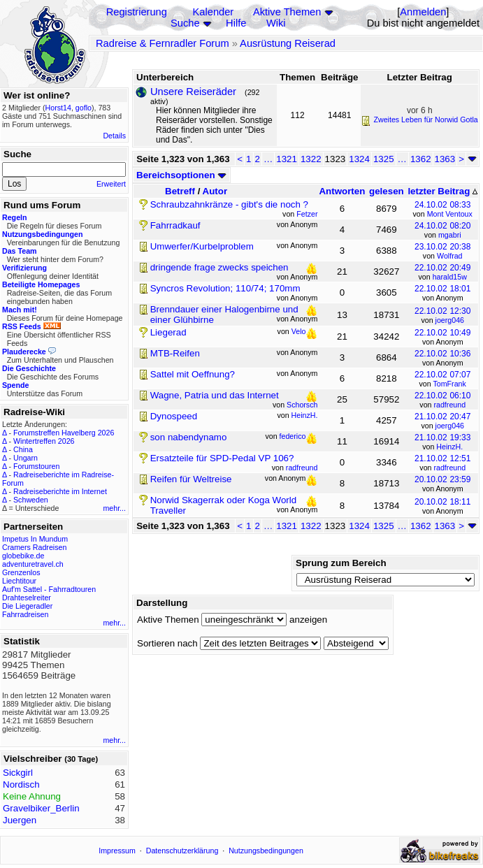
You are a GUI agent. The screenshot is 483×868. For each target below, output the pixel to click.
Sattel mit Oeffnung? (193, 374)
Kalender (214, 12)
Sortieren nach (167, 643)
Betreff (180, 191)
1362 (421, 159)
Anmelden (423, 12)
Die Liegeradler (27, 606)
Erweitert (111, 184)
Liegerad (168, 332)
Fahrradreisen (25, 614)
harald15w (450, 277)
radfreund (449, 405)
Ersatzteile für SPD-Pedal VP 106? (222, 458)
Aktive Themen (287, 12)
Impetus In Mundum (35, 539)
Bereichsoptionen (181, 175)
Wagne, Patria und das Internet (215, 395)
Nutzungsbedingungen (266, 851)
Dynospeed (174, 416)
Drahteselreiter (27, 598)
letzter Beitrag (442, 191)
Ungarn (26, 458)
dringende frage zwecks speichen (219, 267)
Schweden (31, 500)
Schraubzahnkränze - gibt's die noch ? (229, 204)
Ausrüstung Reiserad (288, 43)
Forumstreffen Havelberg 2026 (64, 433)
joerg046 (450, 320)
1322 (311, 159)
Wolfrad (450, 256)
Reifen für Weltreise (191, 479)
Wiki (276, 23)
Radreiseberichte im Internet (60, 491)
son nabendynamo (189, 437)
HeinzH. (449, 447)
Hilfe (236, 23)
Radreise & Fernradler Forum (163, 43)
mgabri (450, 235)
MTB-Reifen (175, 353)
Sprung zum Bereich (341, 563)
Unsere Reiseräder (193, 92)
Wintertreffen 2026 (44, 441)
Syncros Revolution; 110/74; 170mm (225, 288)
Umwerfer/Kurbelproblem (202, 246)
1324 (359, 159)
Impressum (117, 851)
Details (114, 136)
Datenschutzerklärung (182, 851)
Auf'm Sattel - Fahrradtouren (49, 589)
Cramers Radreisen (34, 547)
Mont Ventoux (450, 214)
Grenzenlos (21, 572)
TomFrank (449, 384)
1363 (445, 159)
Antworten (342, 191)
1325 (384, 159)
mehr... (114, 508)
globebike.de (23, 556)
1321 (287, 159)
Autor (215, 191)
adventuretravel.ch (33, 564)
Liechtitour (19, 581)
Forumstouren (36, 466)
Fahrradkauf (175, 225)
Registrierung (137, 12)
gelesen (387, 191)
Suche (185, 23)
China (23, 449)
